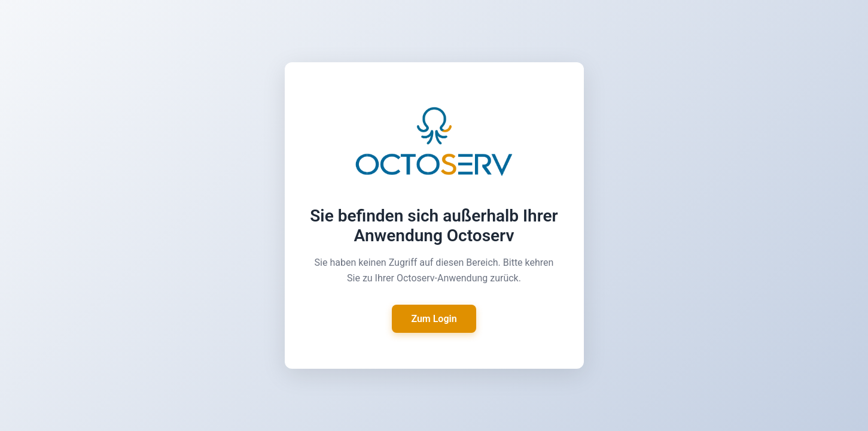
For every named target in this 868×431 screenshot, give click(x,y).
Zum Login (434, 319)
